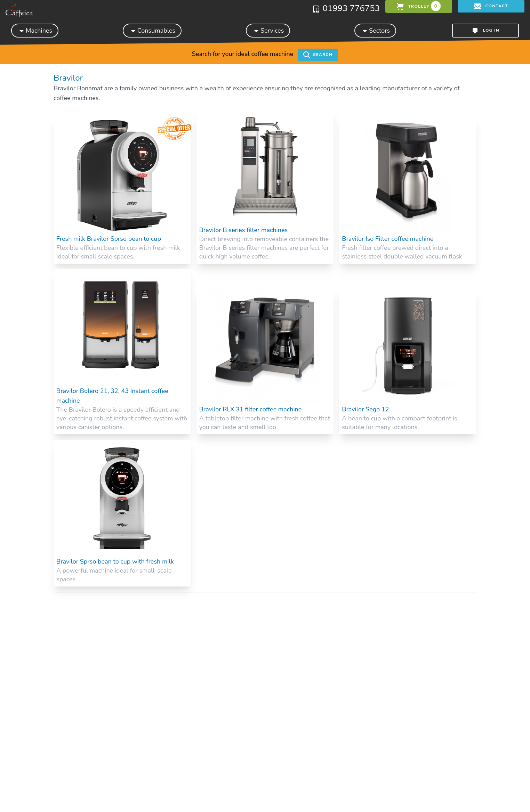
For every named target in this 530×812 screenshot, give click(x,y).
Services (268, 30)
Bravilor (68, 78)
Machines (35, 30)
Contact (491, 6)
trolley (419, 6)
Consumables (152, 30)
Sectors (375, 30)
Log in (485, 31)
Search (318, 55)
